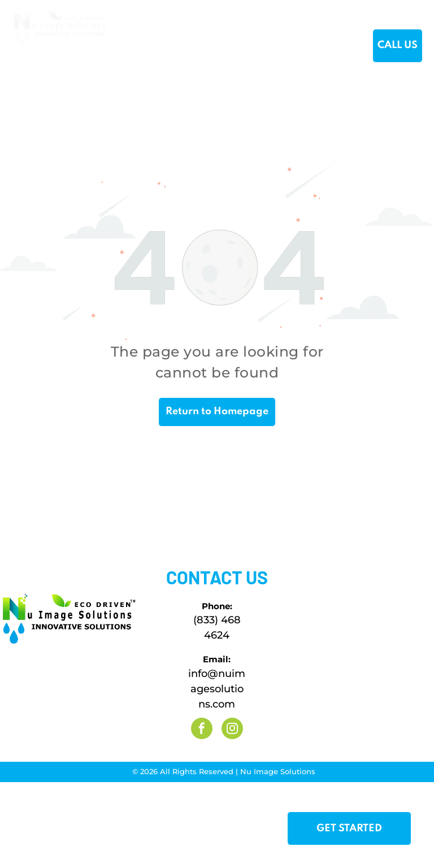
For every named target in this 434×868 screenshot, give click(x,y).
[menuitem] (140, 47)
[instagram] (232, 730)
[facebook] (202, 730)
